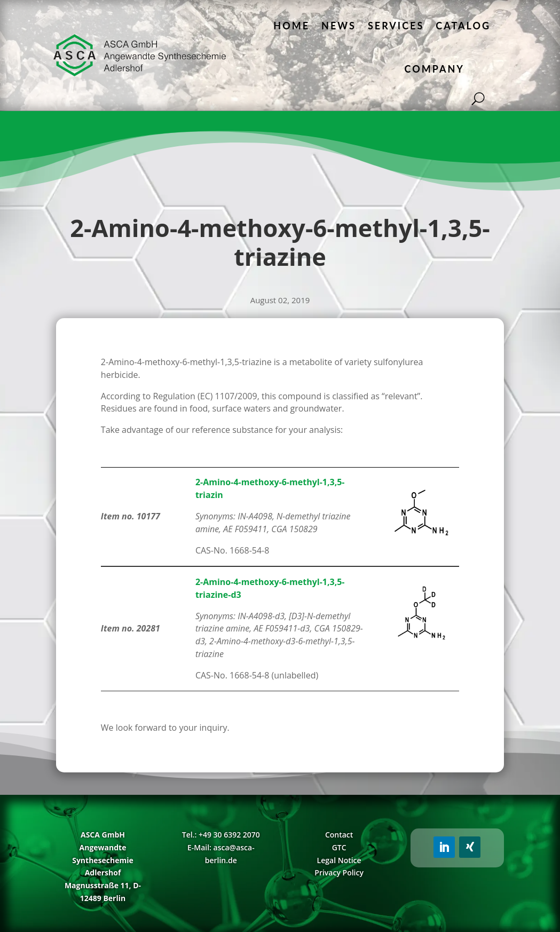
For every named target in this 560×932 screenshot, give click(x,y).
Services (396, 26)
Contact (339, 835)
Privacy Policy (339, 872)
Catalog (463, 26)
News (339, 26)
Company (435, 69)
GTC (339, 847)
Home (291, 26)
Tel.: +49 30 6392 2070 (221, 835)
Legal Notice (339, 860)
